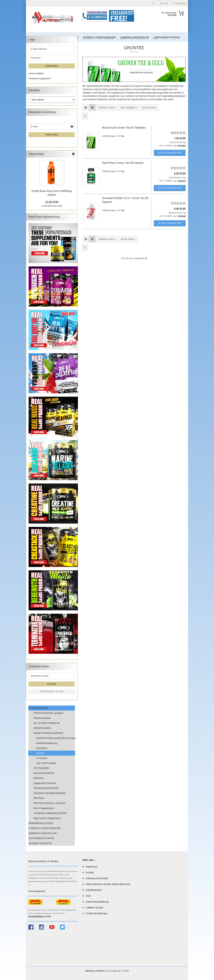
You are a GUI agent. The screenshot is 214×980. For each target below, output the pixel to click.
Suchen (52, 684)
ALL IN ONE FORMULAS (47, 723)
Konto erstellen (36, 73)
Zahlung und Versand (97, 878)
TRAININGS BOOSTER (46, 788)
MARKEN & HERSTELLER (43, 833)
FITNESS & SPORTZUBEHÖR (45, 828)
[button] (86, 108)
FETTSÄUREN (41, 768)
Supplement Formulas (45, 783)
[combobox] (107, 108)
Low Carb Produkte (46, 763)
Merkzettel (179, 3)
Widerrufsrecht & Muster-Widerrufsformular (108, 884)
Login (164, 3)
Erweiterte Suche (52, 692)
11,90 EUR (52, 202)
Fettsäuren (42, 748)
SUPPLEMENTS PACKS (41, 838)
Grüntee (40, 753)
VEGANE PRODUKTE (40, 843)
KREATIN (38, 778)
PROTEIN (39, 798)
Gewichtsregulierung (47, 743)
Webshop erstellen (95, 971)
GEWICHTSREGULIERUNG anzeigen (55, 738)
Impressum (92, 867)
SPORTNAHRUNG (38, 708)
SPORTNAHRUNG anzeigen (48, 713)
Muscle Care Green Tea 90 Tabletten (124, 128)
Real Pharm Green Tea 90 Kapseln (123, 163)
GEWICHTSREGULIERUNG (48, 733)
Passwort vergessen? (40, 78)
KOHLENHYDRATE (44, 773)
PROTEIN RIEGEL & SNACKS (49, 803)
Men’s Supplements (44, 808)
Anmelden (52, 66)
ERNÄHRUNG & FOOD (41, 823)
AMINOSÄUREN (42, 728)
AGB (88, 896)
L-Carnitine (42, 758)
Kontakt (90, 872)
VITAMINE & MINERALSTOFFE (50, 813)
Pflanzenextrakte (42, 718)
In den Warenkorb (170, 153)
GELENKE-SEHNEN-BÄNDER (49, 793)
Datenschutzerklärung (97, 902)
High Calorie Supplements (47, 818)
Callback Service (94, 908)
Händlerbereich (94, 890)
